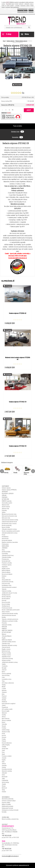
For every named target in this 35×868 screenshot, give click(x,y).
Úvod (4, 41)
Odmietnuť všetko (22, 10)
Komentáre (17, 137)
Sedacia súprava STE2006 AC (18, 313)
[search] (29, 27)
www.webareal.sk (24, 865)
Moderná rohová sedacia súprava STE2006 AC (18, 358)
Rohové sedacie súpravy (21, 41)
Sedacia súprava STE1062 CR (18, 402)
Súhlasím (31, 10)
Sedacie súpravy (11, 41)
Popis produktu (17, 126)
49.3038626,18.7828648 (11, 832)
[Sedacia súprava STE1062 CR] (17, 60)
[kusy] (6, 110)
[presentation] (2, 60)
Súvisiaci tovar (18, 132)
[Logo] (17, 20)
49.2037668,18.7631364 (11, 845)
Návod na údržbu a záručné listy (10, 819)
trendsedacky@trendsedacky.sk (10, 856)
